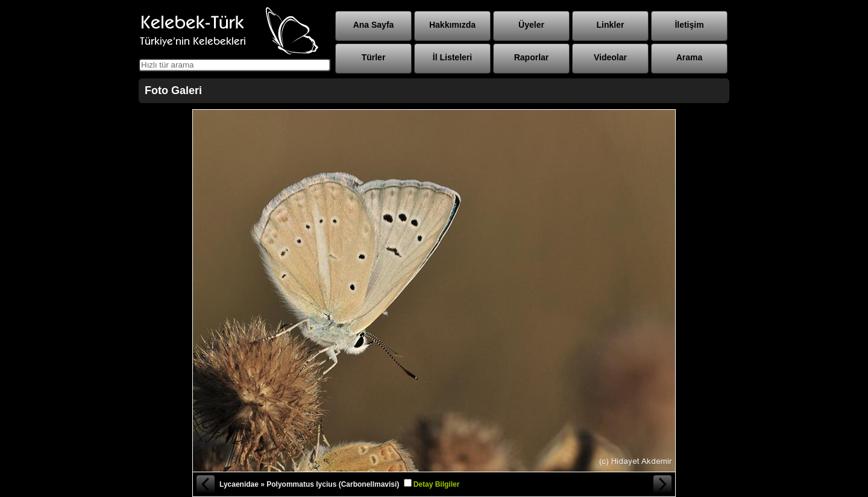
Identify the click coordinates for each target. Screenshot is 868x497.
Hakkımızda (452, 25)
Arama (690, 57)
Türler (374, 57)
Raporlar (532, 57)
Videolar (610, 57)
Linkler (611, 25)
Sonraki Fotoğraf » (663, 484)
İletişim (689, 25)
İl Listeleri (452, 57)
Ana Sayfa (374, 25)
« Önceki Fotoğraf (205, 484)
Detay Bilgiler (437, 484)
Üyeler (531, 25)
